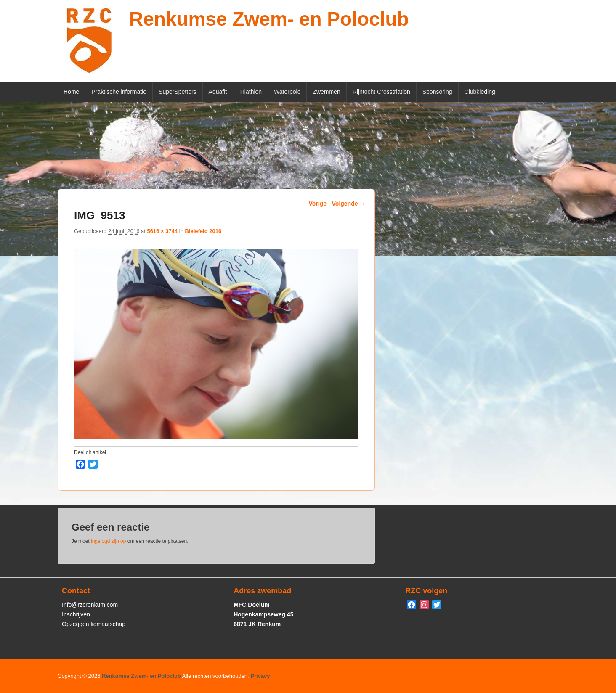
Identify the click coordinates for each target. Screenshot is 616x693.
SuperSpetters (178, 92)
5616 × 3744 (162, 231)
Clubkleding (480, 92)
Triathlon (250, 92)
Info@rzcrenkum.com (90, 605)
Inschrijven (76, 614)
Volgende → (349, 204)
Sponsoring (437, 92)
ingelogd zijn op (108, 541)
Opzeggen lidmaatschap (94, 624)
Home (71, 92)
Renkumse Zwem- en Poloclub (269, 19)
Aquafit (218, 92)
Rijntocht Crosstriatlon (381, 92)
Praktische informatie (119, 92)
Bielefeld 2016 (203, 231)
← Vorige (314, 204)
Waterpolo (287, 92)
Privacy (260, 676)
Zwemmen (326, 92)
